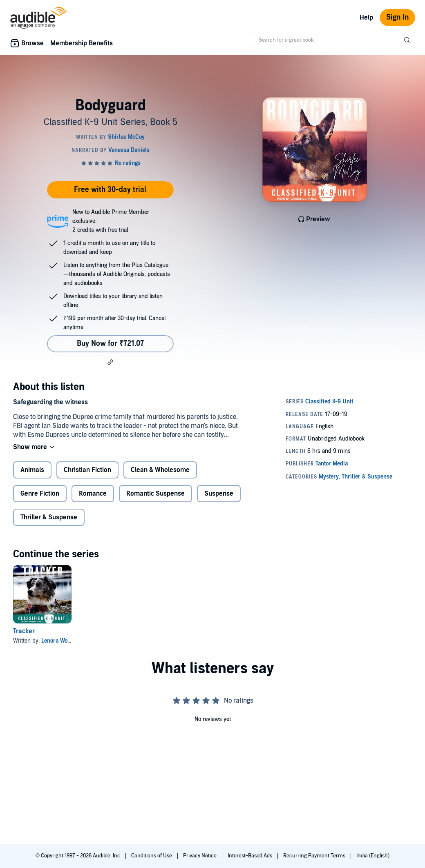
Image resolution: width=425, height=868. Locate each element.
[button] (110, 362)
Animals (32, 470)
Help (366, 18)
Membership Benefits (82, 43)
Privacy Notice (200, 856)
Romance (93, 494)
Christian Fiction (87, 470)
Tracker (24, 631)
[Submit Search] (408, 40)
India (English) (373, 856)
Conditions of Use (152, 856)
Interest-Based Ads (251, 856)
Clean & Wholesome (160, 470)
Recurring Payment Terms (315, 856)
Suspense (219, 494)
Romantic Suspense (155, 494)
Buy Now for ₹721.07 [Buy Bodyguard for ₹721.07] (110, 344)
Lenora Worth (58, 641)
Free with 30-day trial (110, 190)
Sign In (397, 17)
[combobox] (333, 40)
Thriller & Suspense (49, 517)
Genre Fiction (40, 494)
